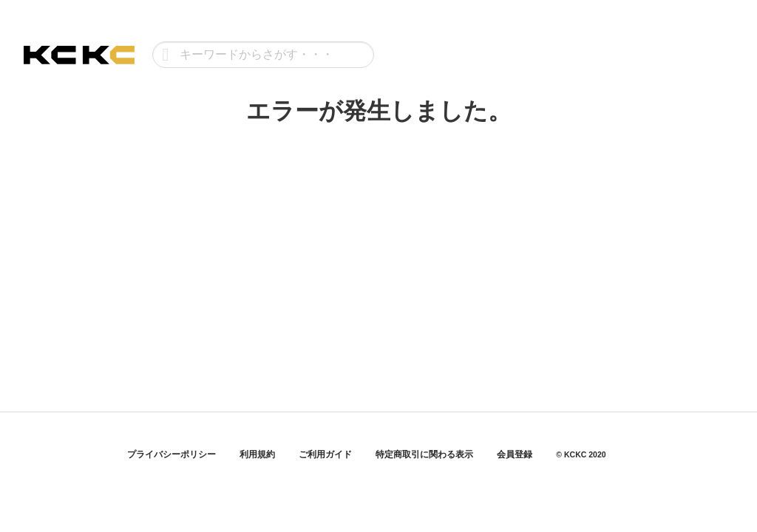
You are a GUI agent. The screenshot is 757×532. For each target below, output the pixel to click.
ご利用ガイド (325, 454)
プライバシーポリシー (172, 454)
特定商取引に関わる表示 (424, 454)
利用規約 (257, 454)
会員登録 (515, 454)
